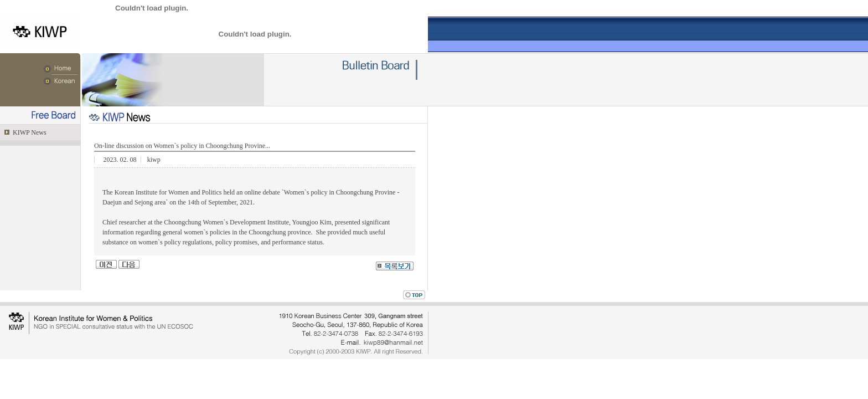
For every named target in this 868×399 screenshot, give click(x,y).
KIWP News (29, 132)
